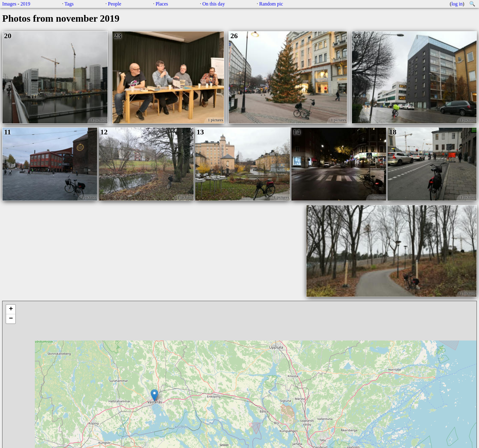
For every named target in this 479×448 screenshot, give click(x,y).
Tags (69, 4)
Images (9, 4)
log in (457, 4)
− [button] (11, 319)
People (115, 4)
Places (162, 4)
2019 (25, 4)
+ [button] (11, 309)
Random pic (271, 4)
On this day (214, 4)
